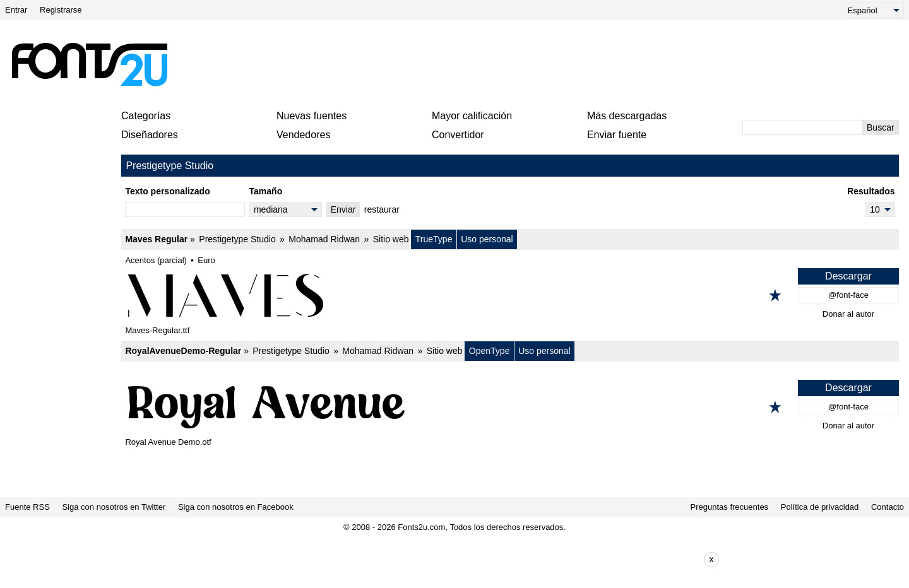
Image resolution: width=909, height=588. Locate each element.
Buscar (881, 127)
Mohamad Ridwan (324, 239)
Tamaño (266, 191)
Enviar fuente (617, 135)
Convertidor (458, 135)
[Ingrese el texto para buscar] (802, 127)
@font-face (848, 295)
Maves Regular (156, 239)
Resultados (871, 191)
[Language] (873, 10)
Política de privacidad (820, 507)
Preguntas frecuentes (730, 507)
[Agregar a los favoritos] (775, 295)
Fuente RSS (27, 507)
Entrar (16, 10)
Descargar (848, 276)
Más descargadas (627, 116)
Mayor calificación (472, 116)
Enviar (343, 209)
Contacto (888, 507)
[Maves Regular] (510, 295)
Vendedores (303, 135)
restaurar (382, 209)
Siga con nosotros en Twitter (114, 507)
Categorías (146, 116)
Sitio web (391, 239)
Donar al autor (848, 314)
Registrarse (61, 10)
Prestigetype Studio (237, 239)
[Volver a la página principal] (89, 64)
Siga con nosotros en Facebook (236, 507)
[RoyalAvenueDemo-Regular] (510, 407)
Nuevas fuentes (312, 116)
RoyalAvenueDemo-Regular (183, 351)
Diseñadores (150, 135)
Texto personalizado (167, 191)
